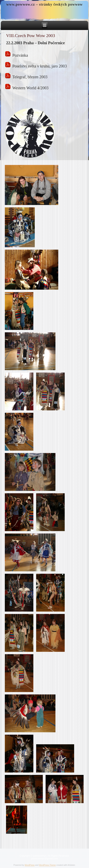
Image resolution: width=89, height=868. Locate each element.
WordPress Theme (47, 865)
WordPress (30, 865)
